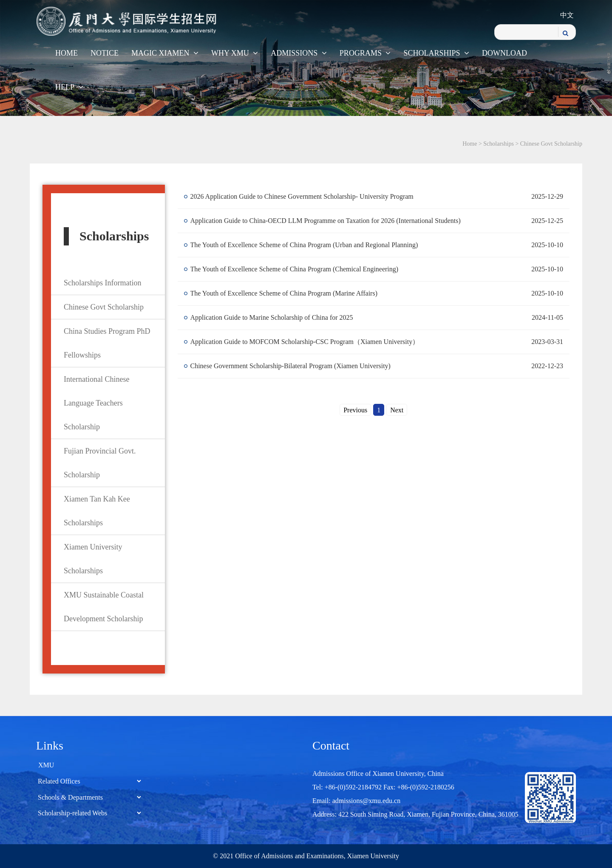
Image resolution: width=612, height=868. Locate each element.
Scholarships (436, 53)
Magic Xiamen (165, 53)
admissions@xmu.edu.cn (367, 801)
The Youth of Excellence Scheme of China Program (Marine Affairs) (284, 293)
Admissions (299, 53)
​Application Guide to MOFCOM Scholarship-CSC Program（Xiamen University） (305, 342)
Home (67, 53)
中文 (567, 15)
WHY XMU (235, 53)
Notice (105, 53)
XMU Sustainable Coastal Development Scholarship (104, 607)
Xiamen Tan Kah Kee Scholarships (97, 511)
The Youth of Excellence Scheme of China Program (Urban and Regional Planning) (304, 245)
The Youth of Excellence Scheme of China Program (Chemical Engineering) (295, 269)
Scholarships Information (102, 283)
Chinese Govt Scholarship (551, 144)
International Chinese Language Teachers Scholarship (96, 403)
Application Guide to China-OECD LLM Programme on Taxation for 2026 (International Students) (326, 221)
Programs (365, 53)
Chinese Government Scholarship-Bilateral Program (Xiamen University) (290, 366)
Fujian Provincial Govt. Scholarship (100, 463)
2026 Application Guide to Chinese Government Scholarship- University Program (302, 196)
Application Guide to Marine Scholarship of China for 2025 (272, 317)
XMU (46, 765)
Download (504, 53)
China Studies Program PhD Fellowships (107, 343)
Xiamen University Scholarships (93, 559)
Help (69, 87)
